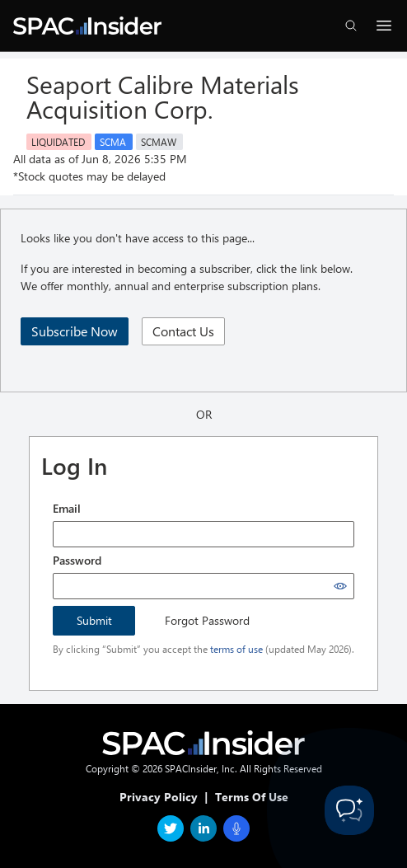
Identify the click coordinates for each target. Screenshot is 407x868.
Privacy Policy (159, 797)
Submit (94, 620)
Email (67, 508)
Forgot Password (207, 620)
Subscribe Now (75, 331)
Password (77, 560)
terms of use (236, 649)
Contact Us (183, 331)
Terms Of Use (252, 797)
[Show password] (340, 586)
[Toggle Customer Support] (349, 810)
